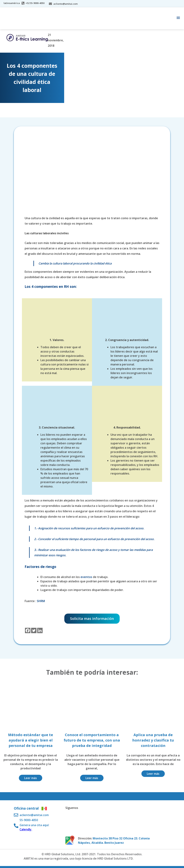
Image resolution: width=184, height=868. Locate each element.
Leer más (31, 778)
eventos (86, 577)
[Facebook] (28, 630)
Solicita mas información (92, 619)
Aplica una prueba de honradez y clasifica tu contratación (153, 740)
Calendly (26, 829)
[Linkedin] (40, 630)
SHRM (41, 601)
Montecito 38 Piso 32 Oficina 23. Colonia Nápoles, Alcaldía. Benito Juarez (114, 841)
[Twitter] (34, 630)
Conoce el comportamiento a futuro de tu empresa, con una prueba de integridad (92, 740)
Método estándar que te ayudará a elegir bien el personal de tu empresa (31, 740)
